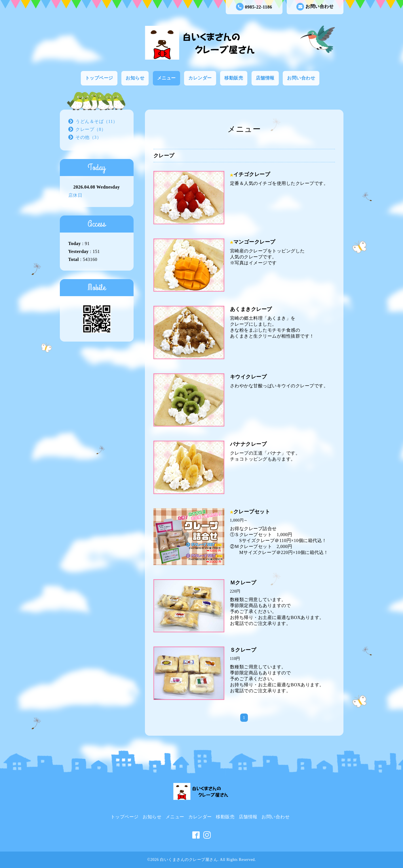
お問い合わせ (315, 7)
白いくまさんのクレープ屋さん (189, 860)
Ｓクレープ (243, 650)
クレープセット (252, 512)
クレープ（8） (91, 129)
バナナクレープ (248, 444)
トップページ (99, 78)
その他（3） (88, 137)
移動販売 (234, 78)
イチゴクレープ (252, 174)
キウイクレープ (248, 377)
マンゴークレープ (254, 242)
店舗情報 (265, 78)
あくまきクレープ (251, 309)
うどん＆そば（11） (96, 121)
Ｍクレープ (243, 583)
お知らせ (135, 78)
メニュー (166, 78)
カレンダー (200, 78)
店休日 (75, 195)
